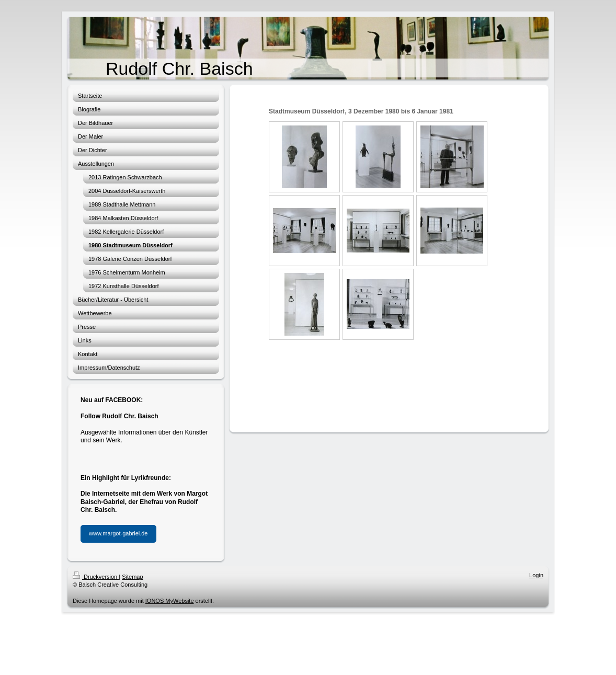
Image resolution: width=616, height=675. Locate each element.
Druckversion (96, 577)
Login (536, 575)
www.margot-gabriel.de (118, 533)
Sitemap (132, 577)
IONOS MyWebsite (170, 601)
